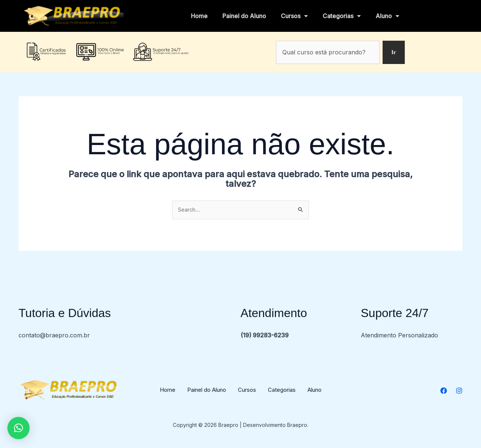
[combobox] (327, 52)
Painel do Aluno (244, 16)
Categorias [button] (342, 16)
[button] (18, 428)
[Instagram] (459, 391)
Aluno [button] (387, 16)
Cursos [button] (294, 16)
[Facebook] (444, 391)
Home (199, 16)
